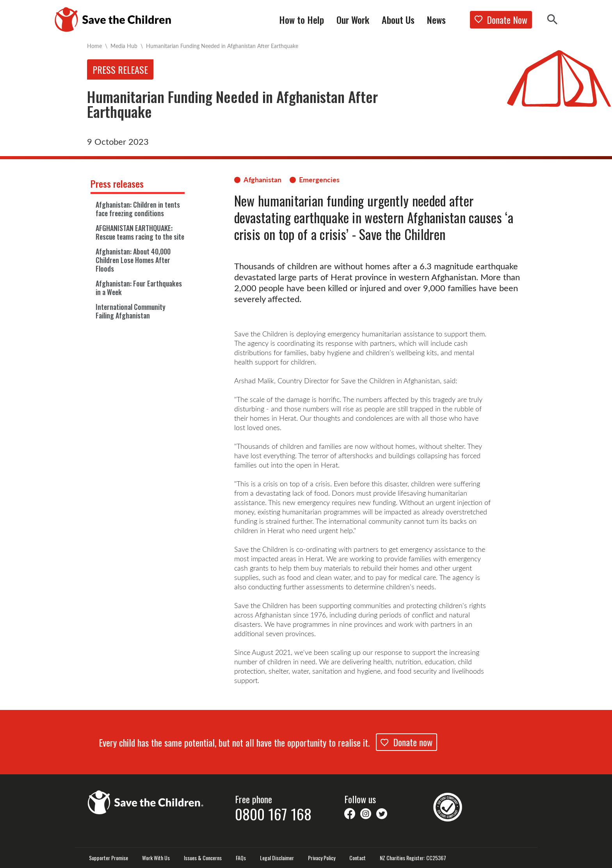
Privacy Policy (322, 858)
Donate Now (501, 20)
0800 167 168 (273, 814)
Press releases (117, 183)
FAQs (241, 858)
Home (94, 46)
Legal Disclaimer (277, 858)
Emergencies (319, 180)
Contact (358, 858)
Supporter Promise (109, 858)
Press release (120, 69)
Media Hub (124, 46)
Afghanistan (262, 180)
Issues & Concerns (203, 858)
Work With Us (156, 858)
